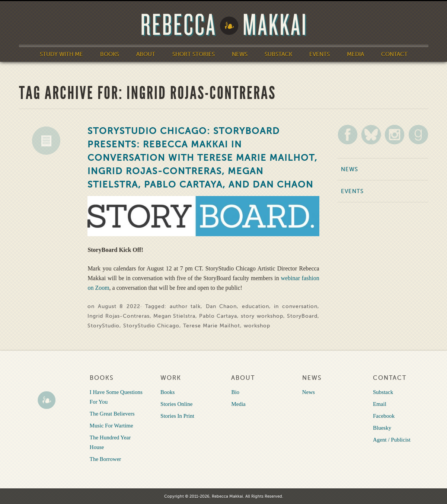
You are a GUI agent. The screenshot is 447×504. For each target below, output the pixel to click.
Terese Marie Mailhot (212, 326)
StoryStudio (103, 326)
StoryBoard (302, 316)
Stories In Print (177, 416)
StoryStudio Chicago (151, 326)
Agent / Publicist (392, 440)
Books (110, 54)
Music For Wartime (111, 426)
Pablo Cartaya (218, 316)
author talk (185, 306)
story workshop (262, 316)
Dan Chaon (221, 306)
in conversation (296, 306)
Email (380, 404)
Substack (278, 54)
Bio (235, 392)
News (240, 54)
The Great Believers (112, 414)
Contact (394, 54)
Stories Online (176, 404)
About (146, 54)
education (256, 306)
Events (320, 54)
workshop (257, 326)
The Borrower (106, 459)
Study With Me (61, 54)
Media (355, 54)
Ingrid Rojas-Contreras (118, 316)
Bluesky (382, 428)
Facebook (384, 416)
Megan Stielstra (174, 316)
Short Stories (194, 54)
